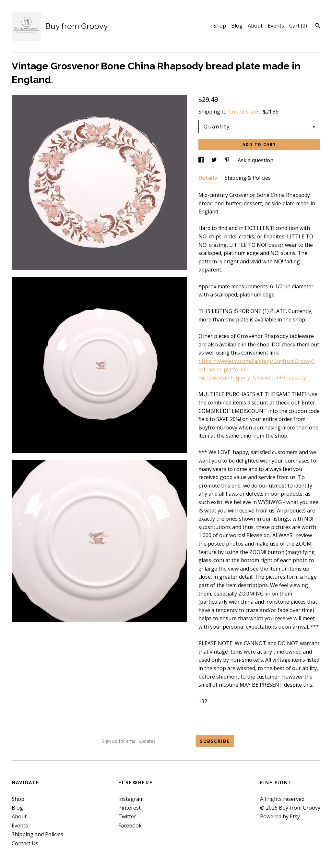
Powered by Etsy (280, 816)
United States (244, 112)
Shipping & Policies (248, 178)
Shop (220, 26)
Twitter (127, 816)
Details (208, 178)
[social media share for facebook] (202, 160)
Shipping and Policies (37, 834)
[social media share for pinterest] (228, 160)
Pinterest (130, 808)
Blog (237, 26)
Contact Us (25, 843)
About (255, 26)
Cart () (298, 26)
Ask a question (255, 160)
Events (276, 26)
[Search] (318, 27)
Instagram (131, 799)
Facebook (130, 826)
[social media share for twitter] (215, 160)
